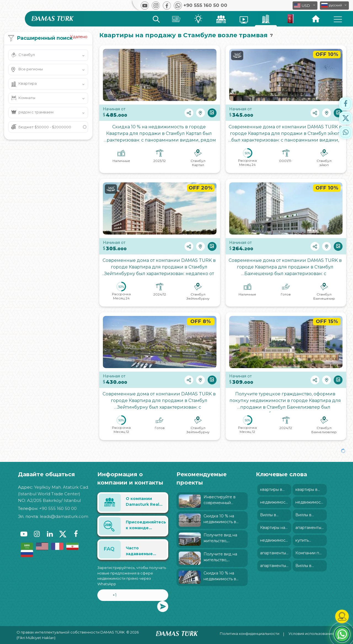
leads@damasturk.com (64, 516)
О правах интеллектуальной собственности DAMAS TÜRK (71, 632)
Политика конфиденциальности (250, 634)
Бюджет (45, 127)
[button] (334, 6)
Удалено (79, 37)
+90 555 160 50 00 (58, 508)
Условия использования (311, 634)
